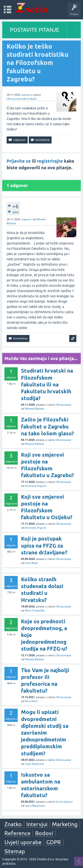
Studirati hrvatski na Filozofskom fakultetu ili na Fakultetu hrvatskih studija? (47, 384)
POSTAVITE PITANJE (35, 30)
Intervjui (37, 824)
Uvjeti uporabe (23, 842)
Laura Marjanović (35, 806)
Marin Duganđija (35, 611)
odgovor (27, 219)
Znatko (13, 824)
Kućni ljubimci (64, 802)
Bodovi (44, 833)
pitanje (26, 95)
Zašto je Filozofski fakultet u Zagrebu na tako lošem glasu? (47, 426)
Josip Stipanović (34, 764)
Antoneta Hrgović (36, 486)
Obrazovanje (14, 99)
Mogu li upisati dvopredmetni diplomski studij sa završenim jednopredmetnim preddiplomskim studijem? (45, 733)
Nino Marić (31, 701)
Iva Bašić (32, 99)
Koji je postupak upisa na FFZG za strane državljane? (44, 545)
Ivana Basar (32, 563)
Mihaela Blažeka (34, 409)
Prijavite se (19, 161)
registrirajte (50, 161)
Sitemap (15, 851)
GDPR (54, 842)
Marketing (65, 824)
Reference (17, 833)
